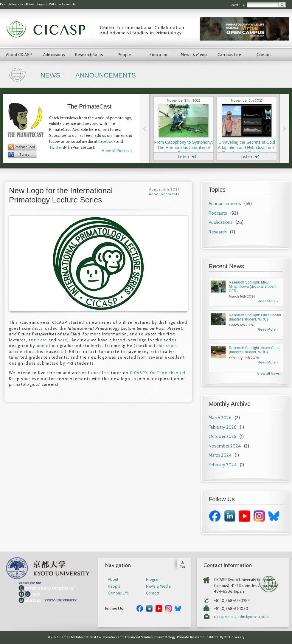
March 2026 (220, 418)
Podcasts (218, 213)
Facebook (107, 141)
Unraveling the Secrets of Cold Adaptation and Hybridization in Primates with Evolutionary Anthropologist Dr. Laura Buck (247, 150)
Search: (235, 5)
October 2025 (222, 436)
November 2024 (225, 446)
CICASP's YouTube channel (158, 373)
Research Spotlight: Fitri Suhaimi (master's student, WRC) (255, 317)
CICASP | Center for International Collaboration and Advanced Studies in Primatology (98, 30)
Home (18, 74)
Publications (220, 222)
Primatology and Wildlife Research (51, 4)
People (124, 55)
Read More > (268, 301)
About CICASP (19, 55)
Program (153, 579)
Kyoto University (11, 4)
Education (159, 55)
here (42, 340)
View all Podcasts (117, 151)
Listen (184, 157)
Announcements (106, 75)
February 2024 (223, 465)
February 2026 (223, 427)
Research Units (89, 55)
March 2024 (220, 455)
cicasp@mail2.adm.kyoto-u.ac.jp (241, 617)
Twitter (56, 147)
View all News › (269, 373)
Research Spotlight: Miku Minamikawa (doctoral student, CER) (253, 287)
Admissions (54, 55)
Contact (264, 55)
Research (218, 232)
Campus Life (229, 55)
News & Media (194, 55)
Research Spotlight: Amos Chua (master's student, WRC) (254, 350)
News (50, 75)
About (113, 579)
